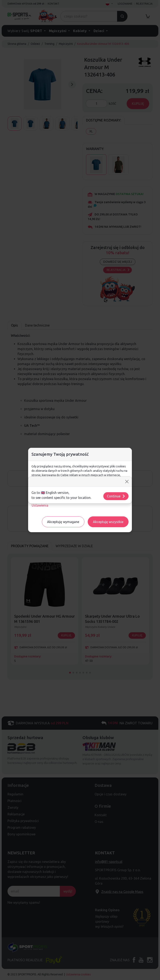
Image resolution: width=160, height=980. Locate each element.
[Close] (127, 482)
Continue (116, 496)
